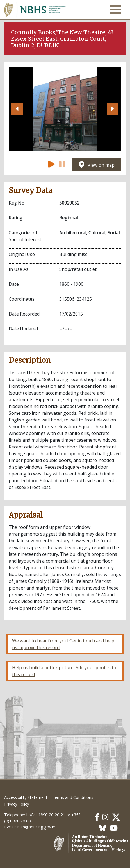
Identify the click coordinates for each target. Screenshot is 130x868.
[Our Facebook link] (97, 817)
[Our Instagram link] (105, 817)
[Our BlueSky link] (103, 828)
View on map (97, 165)
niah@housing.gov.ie (36, 827)
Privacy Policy (17, 804)
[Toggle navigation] (116, 10)
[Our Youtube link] (114, 828)
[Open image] (65, 109)
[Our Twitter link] (116, 817)
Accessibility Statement (26, 797)
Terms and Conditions (73, 797)
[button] (17, 109)
